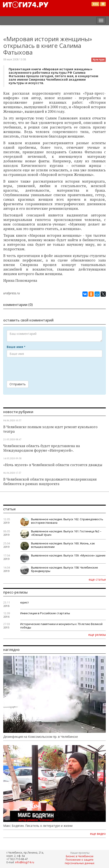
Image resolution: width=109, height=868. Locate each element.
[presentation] (39, 369)
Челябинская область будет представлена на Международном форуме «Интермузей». (42, 448)
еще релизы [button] (97, 635)
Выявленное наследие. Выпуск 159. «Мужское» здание (68, 555)
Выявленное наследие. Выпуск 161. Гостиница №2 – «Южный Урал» (66, 533)
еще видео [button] (98, 834)
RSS (95, 4)
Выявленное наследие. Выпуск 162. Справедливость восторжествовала (67, 521)
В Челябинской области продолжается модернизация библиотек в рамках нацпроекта (50, 482)
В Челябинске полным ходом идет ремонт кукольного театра (50, 429)
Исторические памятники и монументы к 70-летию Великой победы (61, 626)
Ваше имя (16, 347)
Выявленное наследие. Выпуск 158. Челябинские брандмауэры (65, 569)
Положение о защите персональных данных (80, 861)
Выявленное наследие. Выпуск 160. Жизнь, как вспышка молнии (63, 545)
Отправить (18, 384)
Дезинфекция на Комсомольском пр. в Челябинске (41, 737)
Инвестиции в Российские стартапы (45, 613)
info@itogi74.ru (25, 862)
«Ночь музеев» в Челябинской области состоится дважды (53, 465)
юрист (25, 602)
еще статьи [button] (97, 579)
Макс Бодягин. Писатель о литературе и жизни (38, 826)
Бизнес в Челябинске (80, 856)
